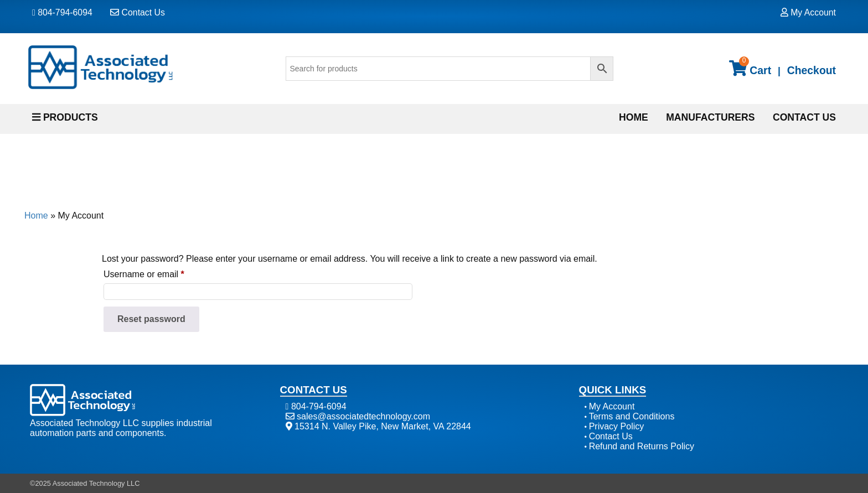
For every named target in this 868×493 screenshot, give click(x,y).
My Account (808, 12)
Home (634, 117)
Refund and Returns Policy (642, 446)
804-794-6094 (62, 12)
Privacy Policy (617, 426)
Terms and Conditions (632, 416)
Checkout (812, 70)
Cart (750, 67)
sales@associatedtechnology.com (358, 416)
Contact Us (138, 12)
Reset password (151, 319)
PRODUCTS (65, 117)
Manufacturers (710, 117)
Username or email (162, 272)
